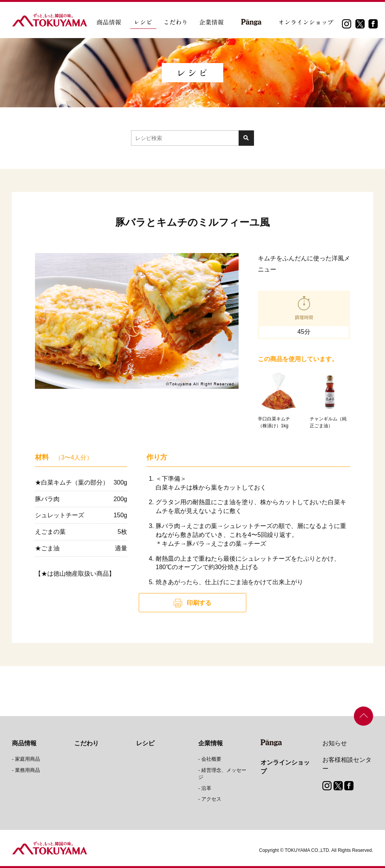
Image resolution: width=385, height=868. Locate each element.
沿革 (206, 788)
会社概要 (211, 759)
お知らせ (335, 743)
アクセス (211, 799)
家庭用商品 (27, 759)
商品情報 (24, 743)
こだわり (86, 743)
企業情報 (211, 743)
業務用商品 (27, 770)
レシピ (145, 743)
